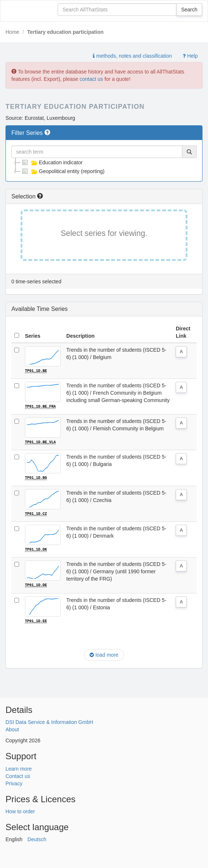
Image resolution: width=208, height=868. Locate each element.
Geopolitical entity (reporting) (63, 171)
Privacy (14, 782)
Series (33, 336)
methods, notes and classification (132, 56)
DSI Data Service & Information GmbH (49, 721)
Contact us (18, 775)
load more (104, 654)
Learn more (19, 768)
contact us (91, 79)
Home (12, 32)
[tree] (104, 167)
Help (190, 56)
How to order (20, 811)
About (12, 729)
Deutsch (37, 839)
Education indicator (52, 162)
